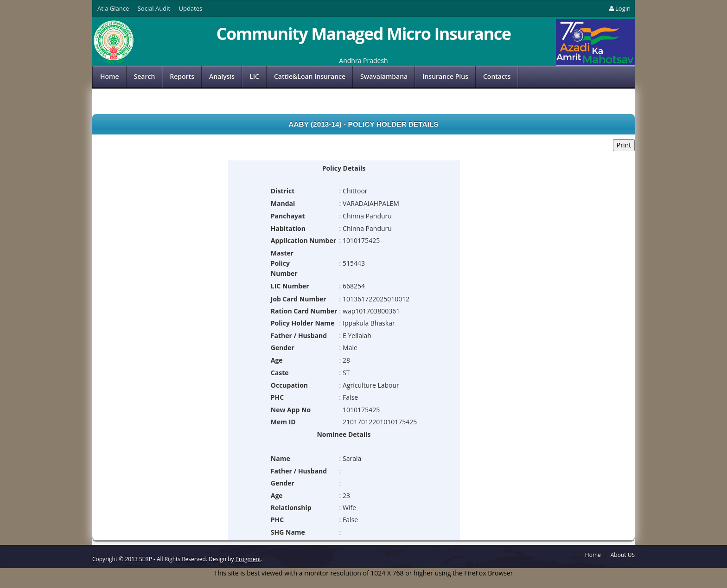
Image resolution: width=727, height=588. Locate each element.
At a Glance (113, 8)
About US (623, 555)
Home (110, 76)
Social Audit (154, 8)
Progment (248, 559)
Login (619, 8)
